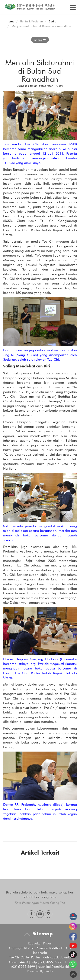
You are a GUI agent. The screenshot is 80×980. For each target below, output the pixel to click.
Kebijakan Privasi (40, 943)
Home (10, 21)
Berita (53, 21)
